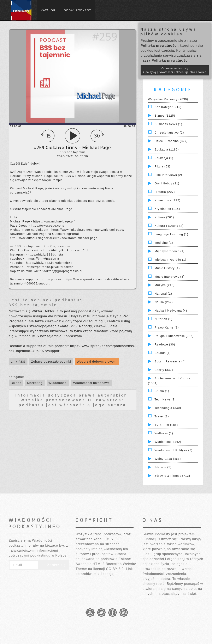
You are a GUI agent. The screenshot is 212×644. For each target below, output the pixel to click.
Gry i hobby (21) (167, 183)
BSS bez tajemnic (33, 305)
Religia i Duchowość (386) (174, 336)
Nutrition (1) (163, 319)
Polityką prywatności (159, 46)
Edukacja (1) (164, 158)
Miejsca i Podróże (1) (170, 260)
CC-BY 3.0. (115, 569)
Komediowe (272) (167, 200)
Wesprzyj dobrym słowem (97, 361)
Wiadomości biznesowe (91, 383)
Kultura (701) (164, 217)
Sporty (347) (164, 370)
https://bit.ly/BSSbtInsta (46, 254)
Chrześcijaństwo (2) (169, 133)
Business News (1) (168, 124)
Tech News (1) (165, 399)
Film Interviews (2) (168, 175)
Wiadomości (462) (168, 442)
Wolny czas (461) (168, 459)
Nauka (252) (164, 302)
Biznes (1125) (165, 116)
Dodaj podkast (77, 10)
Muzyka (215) (164, 285)
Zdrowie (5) (163, 467)
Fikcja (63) (162, 166)
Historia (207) (165, 192)
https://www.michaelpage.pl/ (54, 221)
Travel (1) (162, 416)
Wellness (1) (164, 433)
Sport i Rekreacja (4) (170, 361)
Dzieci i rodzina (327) (171, 141)
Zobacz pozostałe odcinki (51, 361)
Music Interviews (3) (169, 277)
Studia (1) (162, 391)
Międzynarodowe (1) (169, 251)
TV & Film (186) (166, 425)
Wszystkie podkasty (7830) (168, 99)
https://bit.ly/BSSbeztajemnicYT (49, 263)
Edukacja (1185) (167, 149)
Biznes (16, 383)
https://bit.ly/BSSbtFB (43, 259)
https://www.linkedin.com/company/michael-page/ (88, 230)
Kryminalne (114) (167, 209)
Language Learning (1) (171, 234)
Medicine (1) (164, 243)
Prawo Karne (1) (167, 327)
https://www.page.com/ (48, 226)
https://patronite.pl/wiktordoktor (50, 267)
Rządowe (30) (165, 344)
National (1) (163, 294)
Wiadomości (58, 383)
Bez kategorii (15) (168, 107)
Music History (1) (167, 268)
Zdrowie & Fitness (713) (172, 476)
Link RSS (18, 361)
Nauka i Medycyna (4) (171, 311)
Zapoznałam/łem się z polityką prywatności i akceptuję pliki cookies (175, 70)
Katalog (48, 10)
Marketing (35, 383)
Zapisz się (54, 565)
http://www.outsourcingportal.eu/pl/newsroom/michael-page (54, 238)
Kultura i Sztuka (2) (169, 226)
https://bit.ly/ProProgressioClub (66, 250)
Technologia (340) (168, 408)
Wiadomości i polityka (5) (173, 450)
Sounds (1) (163, 353)
